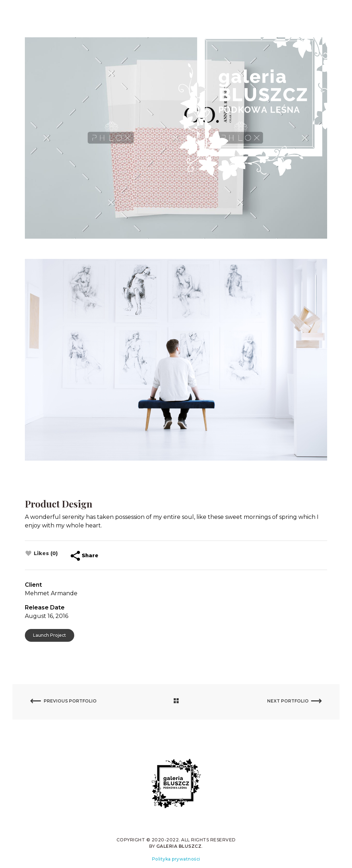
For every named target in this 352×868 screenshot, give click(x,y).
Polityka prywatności (176, 859)
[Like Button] (28, 553)
